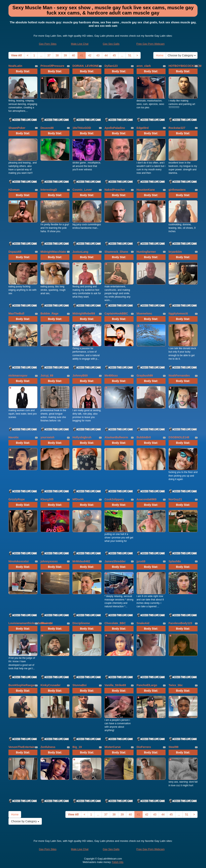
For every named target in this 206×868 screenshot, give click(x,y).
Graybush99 (145, 376)
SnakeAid (143, 623)
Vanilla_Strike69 (115, 685)
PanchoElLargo (147, 685)
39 (65, 55)
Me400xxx (111, 376)
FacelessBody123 (180, 623)
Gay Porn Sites (48, 44)
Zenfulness (48, 747)
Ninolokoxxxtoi (19, 561)
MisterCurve (113, 747)
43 (98, 55)
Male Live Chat (80, 44)
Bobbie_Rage (49, 313)
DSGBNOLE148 (179, 437)
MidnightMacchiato (53, 252)
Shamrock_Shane (116, 252)
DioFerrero (144, 747)
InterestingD (49, 190)
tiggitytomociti (178, 313)
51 (130, 55)
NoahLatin (15, 66)
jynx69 (141, 561)
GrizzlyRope (17, 499)
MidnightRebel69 (84, 313)
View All (16, 55)
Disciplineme (81, 623)
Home (160, 55)
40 (73, 55)
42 (90, 55)
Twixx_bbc (176, 685)
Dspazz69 (15, 252)
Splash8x (175, 561)
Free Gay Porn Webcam (150, 44)
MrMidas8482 (81, 561)
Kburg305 (47, 499)
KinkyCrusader (50, 685)
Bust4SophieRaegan (22, 685)
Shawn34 (47, 623)
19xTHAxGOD (82, 128)
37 (49, 55)
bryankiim (175, 252)
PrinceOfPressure (52, 66)
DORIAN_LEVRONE (86, 66)
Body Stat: (23, 71)
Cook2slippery (114, 499)
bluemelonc (144, 313)
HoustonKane (146, 190)
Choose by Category (182, 55)
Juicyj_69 (47, 376)
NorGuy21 (175, 499)
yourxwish (47, 437)
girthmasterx (177, 190)
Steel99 (174, 747)
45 (114, 55)
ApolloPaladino (115, 128)
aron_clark (144, 66)
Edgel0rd (143, 128)
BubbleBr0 (144, 437)
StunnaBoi (79, 685)
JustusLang (80, 252)
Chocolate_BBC (115, 623)
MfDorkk (78, 499)
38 (57, 55)
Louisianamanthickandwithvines (30, 623)
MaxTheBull (16, 313)
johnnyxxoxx (49, 561)
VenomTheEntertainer (23, 747)
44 (106, 55)
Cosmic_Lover (82, 190)
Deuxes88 (47, 128)
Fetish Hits (118, 862)
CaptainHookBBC (116, 313)
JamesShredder (115, 561)
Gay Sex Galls (111, 44)
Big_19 (77, 747)
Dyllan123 (111, 66)
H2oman (14, 190)
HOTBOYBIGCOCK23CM (185, 66)
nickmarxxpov (18, 376)
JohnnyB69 (80, 376)
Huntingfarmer (146, 252)
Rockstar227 (177, 128)
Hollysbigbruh (82, 437)
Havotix (14, 437)
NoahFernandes (179, 376)
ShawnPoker (17, 128)
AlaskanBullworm (116, 437)
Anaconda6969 (147, 499)
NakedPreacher (115, 190)
